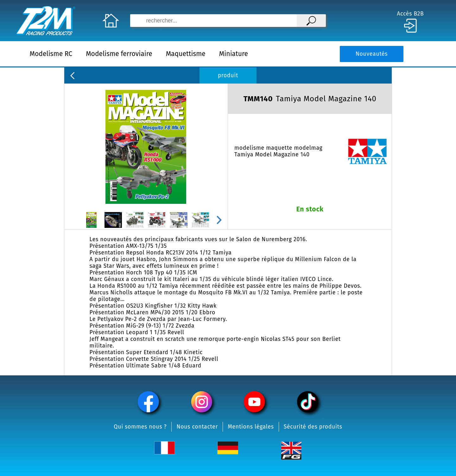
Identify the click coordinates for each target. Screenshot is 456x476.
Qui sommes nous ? (140, 427)
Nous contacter (197, 427)
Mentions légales (251, 427)
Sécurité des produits (313, 427)
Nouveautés (372, 54)
